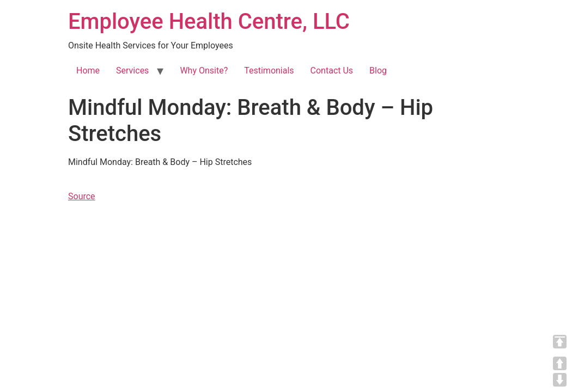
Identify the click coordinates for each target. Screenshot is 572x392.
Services (132, 71)
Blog (378, 71)
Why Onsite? (204, 71)
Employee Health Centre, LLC (209, 22)
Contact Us (332, 71)
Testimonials (269, 71)
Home (88, 71)
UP (560, 363)
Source (82, 196)
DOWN (560, 380)
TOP (560, 342)
